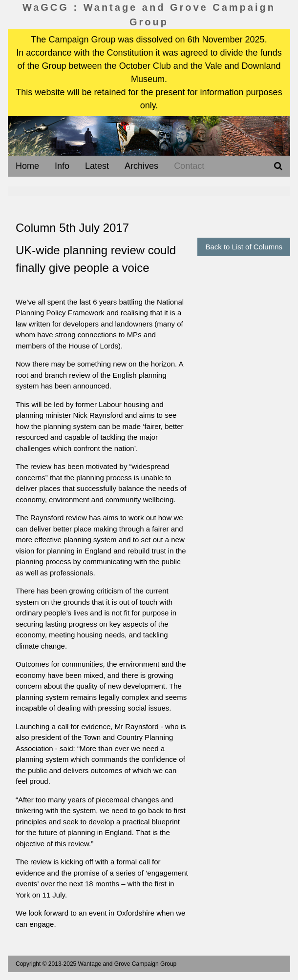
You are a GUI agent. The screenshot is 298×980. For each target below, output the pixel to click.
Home (27, 166)
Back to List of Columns (244, 247)
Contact (189, 166)
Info (62, 166)
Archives (141, 166)
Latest (97, 166)
